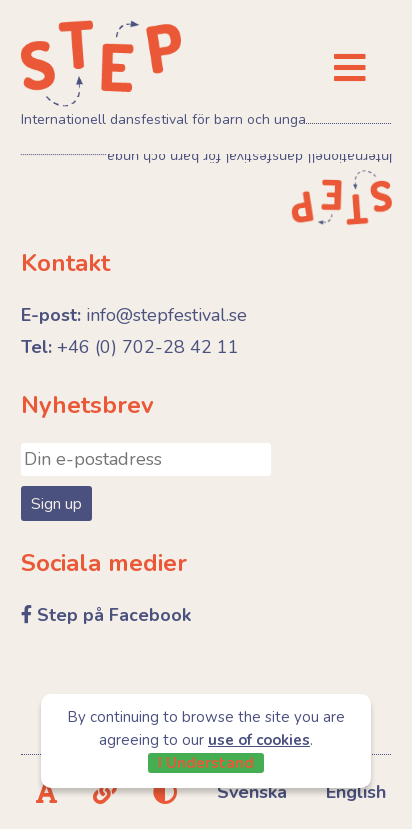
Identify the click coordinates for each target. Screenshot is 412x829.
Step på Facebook (114, 615)
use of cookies (259, 740)
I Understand (206, 763)
